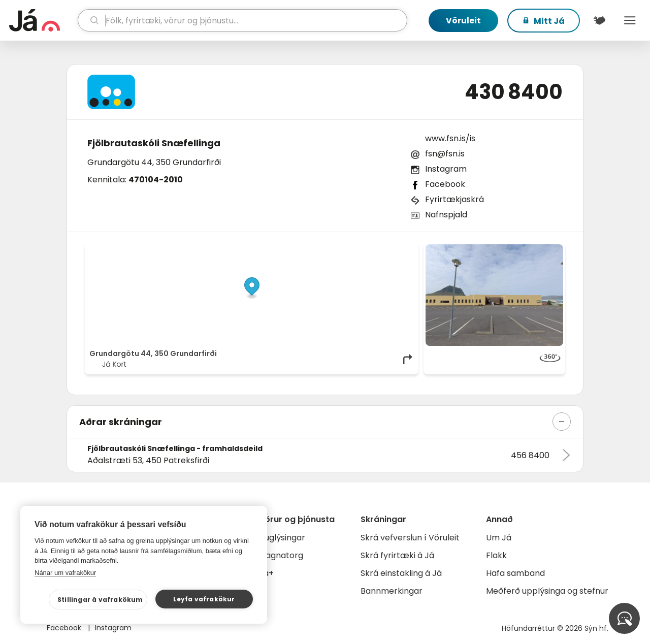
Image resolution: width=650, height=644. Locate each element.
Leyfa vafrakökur (204, 599)
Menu (630, 20)
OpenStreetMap (346, 249)
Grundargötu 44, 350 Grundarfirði (154, 162)
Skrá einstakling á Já (401, 573)
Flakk (496, 555)
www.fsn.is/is (450, 138)
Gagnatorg (281, 555)
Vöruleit (463, 21)
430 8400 (514, 92)
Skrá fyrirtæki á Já (397, 555)
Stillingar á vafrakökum (100, 600)
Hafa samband (515, 573)
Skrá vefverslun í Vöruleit (410, 538)
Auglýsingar (282, 538)
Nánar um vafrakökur (65, 573)
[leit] (243, 20)
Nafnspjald (446, 215)
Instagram (446, 169)
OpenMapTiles (395, 249)
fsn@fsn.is (445, 154)
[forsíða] (42, 20)
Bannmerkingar (392, 591)
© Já (310, 249)
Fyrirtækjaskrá (454, 199)
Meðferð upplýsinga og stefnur (547, 591)
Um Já (499, 538)
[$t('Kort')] (599, 20)
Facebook (445, 184)
